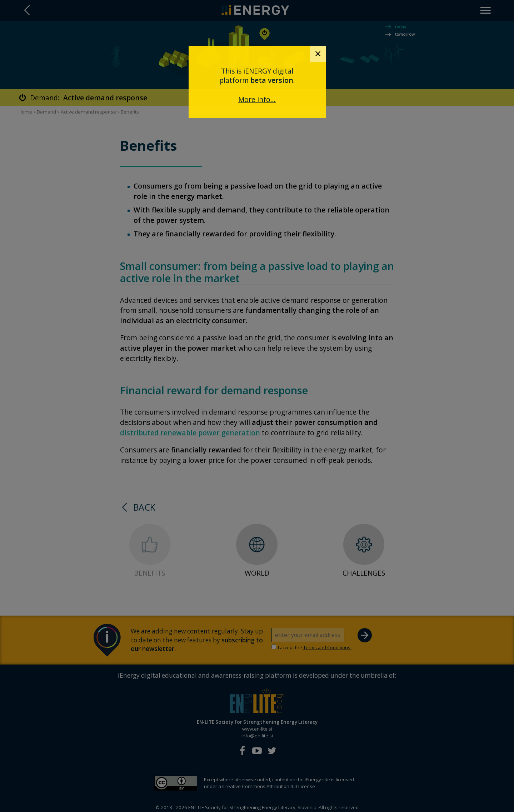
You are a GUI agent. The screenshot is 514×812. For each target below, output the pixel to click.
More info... (257, 99)
